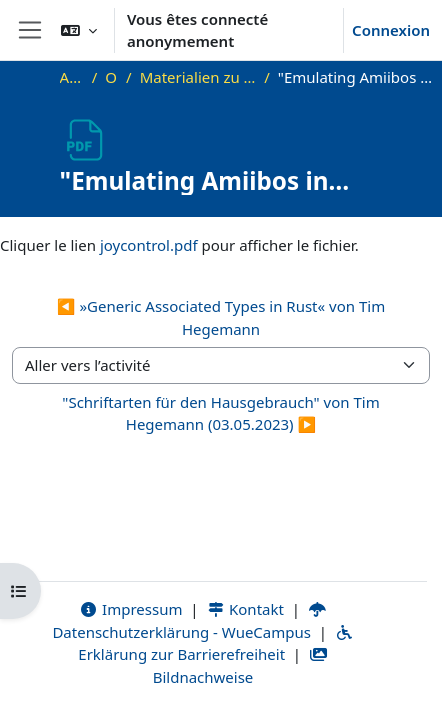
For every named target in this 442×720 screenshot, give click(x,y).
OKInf (111, 77)
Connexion (391, 30)
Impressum (130, 609)
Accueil (72, 77)
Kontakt (245, 609)
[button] (79, 30)
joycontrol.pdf (149, 245)
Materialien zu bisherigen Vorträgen (198, 77)
